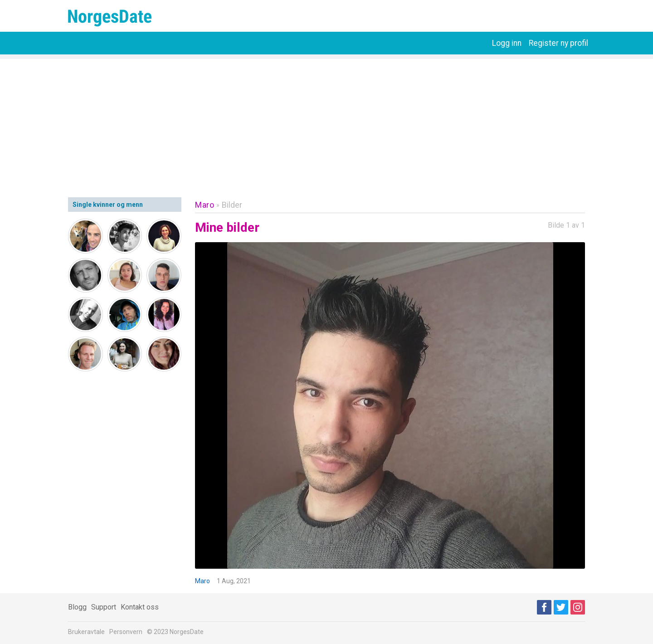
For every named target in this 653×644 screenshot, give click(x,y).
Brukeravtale (86, 632)
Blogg (77, 607)
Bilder (232, 205)
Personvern (126, 632)
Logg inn (507, 43)
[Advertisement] (326, 122)
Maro (205, 205)
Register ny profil (558, 43)
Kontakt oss (140, 607)
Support (104, 607)
